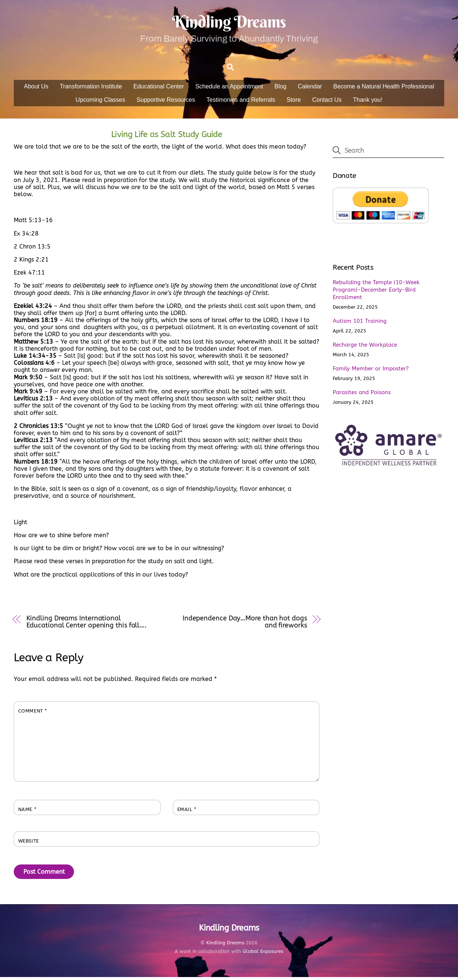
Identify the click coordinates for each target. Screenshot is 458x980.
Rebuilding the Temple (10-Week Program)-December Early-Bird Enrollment (376, 293)
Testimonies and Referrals (241, 102)
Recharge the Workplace (365, 348)
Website (29, 844)
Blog (280, 89)
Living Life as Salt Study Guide (167, 137)
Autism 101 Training (360, 324)
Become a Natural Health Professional (384, 89)
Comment (33, 714)
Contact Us (327, 102)
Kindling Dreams (225, 945)
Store (294, 102)
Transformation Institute (91, 89)
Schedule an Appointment (229, 89)
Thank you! (367, 102)
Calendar (310, 89)
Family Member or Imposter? (371, 371)
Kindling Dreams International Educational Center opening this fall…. (87, 624)
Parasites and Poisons (362, 395)
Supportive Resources (166, 102)
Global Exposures (263, 954)
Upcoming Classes (100, 102)
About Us (36, 89)
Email (187, 812)
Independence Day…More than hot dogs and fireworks (245, 624)
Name (27, 812)
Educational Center (159, 89)
